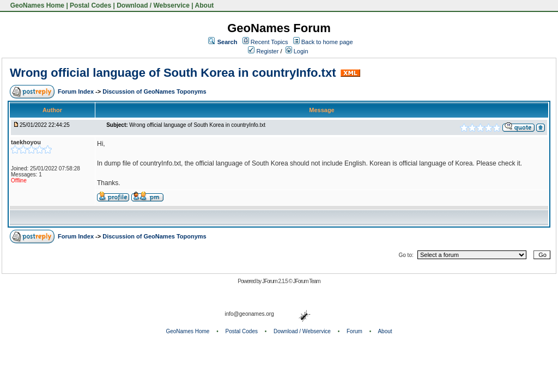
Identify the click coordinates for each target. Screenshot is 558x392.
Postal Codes (90, 5)
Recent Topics (269, 42)
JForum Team (307, 281)
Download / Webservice (153, 5)
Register (263, 51)
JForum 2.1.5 (275, 281)
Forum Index (77, 91)
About (205, 5)
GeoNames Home (36, 5)
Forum (354, 331)
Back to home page (327, 42)
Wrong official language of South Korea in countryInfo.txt (173, 73)
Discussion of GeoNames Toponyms (154, 91)
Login (297, 51)
